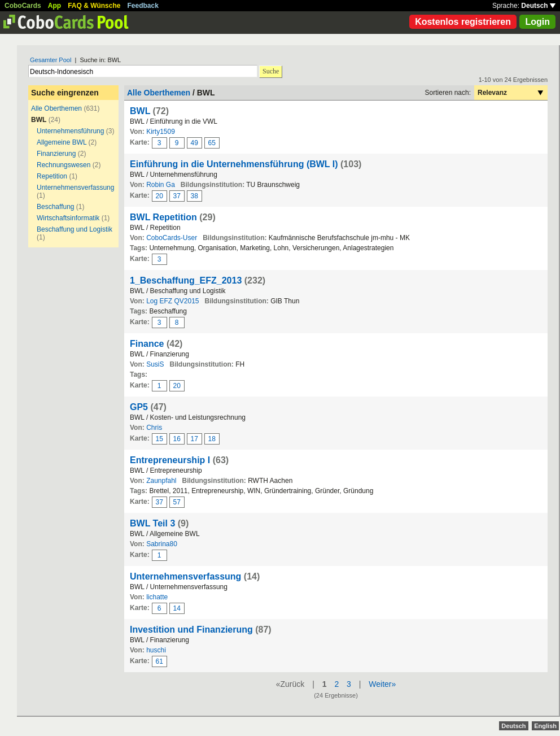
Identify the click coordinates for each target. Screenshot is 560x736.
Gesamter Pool (51, 60)
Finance (147, 344)
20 (159, 196)
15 (159, 439)
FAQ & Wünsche (94, 6)
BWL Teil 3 (152, 523)
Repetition (52, 176)
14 (177, 608)
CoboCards (23, 6)
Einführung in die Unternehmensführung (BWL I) (234, 164)
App (54, 6)
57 (177, 502)
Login (537, 22)
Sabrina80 (162, 544)
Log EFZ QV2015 (172, 301)
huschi (156, 650)
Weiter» (382, 684)
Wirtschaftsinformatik (68, 218)
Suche (271, 71)
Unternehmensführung (70, 131)
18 (212, 439)
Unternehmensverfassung (75, 188)
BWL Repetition (163, 217)
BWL (140, 111)
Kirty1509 (161, 132)
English (545, 726)
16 (177, 439)
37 (177, 196)
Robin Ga (161, 185)
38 (194, 196)
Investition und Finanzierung (191, 630)
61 (159, 661)
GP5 (139, 407)
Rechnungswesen (64, 165)
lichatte (157, 597)
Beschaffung (56, 207)
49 (194, 143)
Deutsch (538, 6)
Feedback (143, 6)
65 (212, 143)
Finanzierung (56, 154)
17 (194, 439)
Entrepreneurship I (170, 460)
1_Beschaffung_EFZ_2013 (186, 280)
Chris (154, 428)
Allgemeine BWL (62, 142)
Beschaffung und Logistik (75, 229)
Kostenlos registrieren (463, 22)
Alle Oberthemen (56, 108)
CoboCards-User (172, 238)
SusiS (155, 364)
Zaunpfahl (161, 481)
